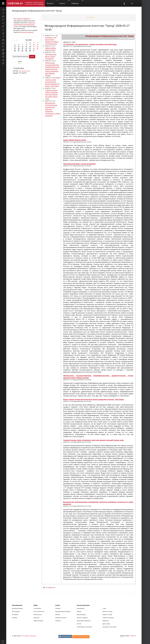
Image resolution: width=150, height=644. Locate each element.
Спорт (104, 608)
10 (34, 45)
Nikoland (133, 636)
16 (30, 47)
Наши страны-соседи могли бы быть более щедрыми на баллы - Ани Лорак (53, 82)
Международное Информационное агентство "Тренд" (37, 11)
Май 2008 (29, 40)
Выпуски (52, 2)
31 (34, 51)
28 (22, 51)
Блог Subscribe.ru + (39, 611)
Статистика (19, 68)
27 (19, 51)
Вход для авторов (17, 608)
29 (26, 51)
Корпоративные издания (63, 611)
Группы (64, 2)
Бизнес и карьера (82, 618)
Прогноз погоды (107, 611)
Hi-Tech (79, 624)
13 (19, 47)
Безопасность (38, 615)
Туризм (79, 611)
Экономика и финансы (84, 621)
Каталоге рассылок (27, 32)
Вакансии (36, 618)
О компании (37, 608)
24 (34, 49)
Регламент (15, 615)
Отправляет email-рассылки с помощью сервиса (34, 3)
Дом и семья (106, 624)
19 (15, 49)
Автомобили (81, 608)
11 (37, 45)
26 (15, 51)
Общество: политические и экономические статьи (24, 25)
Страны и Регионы (108, 618)
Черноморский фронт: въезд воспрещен (51, 56)
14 (22, 47)
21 (22, 49)
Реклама (58, 608)
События (58, 621)
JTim (19, 63)
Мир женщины (81, 615)
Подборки (77, 2)
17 (34, 47)
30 (30, 51)
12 (15, 47)
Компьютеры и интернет (84, 627)
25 (37, 49)
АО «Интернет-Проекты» (28, 636)
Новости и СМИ (107, 615)
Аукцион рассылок (61, 618)
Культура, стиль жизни (109, 627)
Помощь (15, 618)
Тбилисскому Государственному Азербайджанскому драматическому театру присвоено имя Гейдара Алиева (52, 69)
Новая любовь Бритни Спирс (50, 49)
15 (26, 47)
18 (37, 47)
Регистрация (16, 611)
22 (26, 49)
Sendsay (58, 615)
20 (19, 49)
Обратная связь (38, 621)
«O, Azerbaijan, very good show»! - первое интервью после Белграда (52, 40)
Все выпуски (91, 18)
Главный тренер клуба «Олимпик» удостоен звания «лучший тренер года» (52, 94)
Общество (106, 621)
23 (30, 49)
